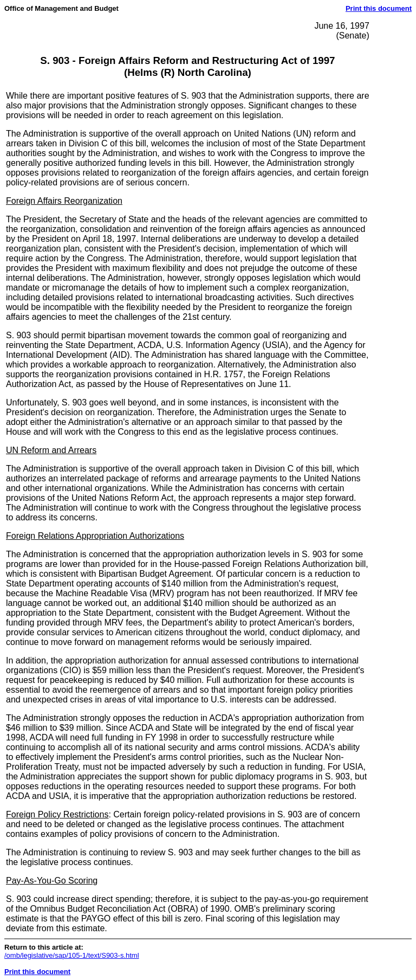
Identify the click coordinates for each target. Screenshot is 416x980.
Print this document (379, 8)
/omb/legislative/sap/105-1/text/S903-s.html (72, 955)
